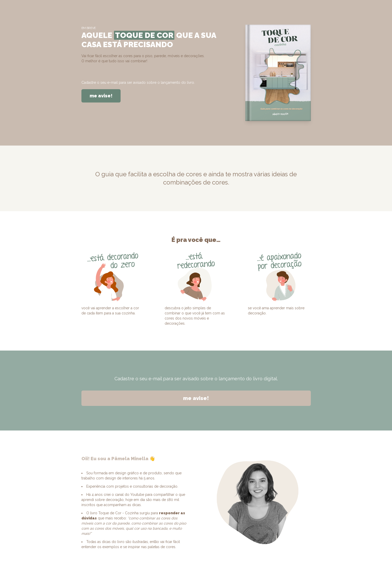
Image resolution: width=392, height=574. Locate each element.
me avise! (101, 96)
